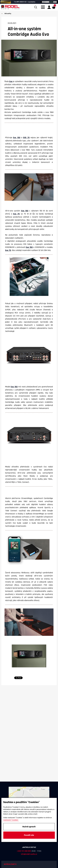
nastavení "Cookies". (11, 820)
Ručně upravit (29, 827)
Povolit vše (29, 835)
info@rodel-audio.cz (29, 854)
